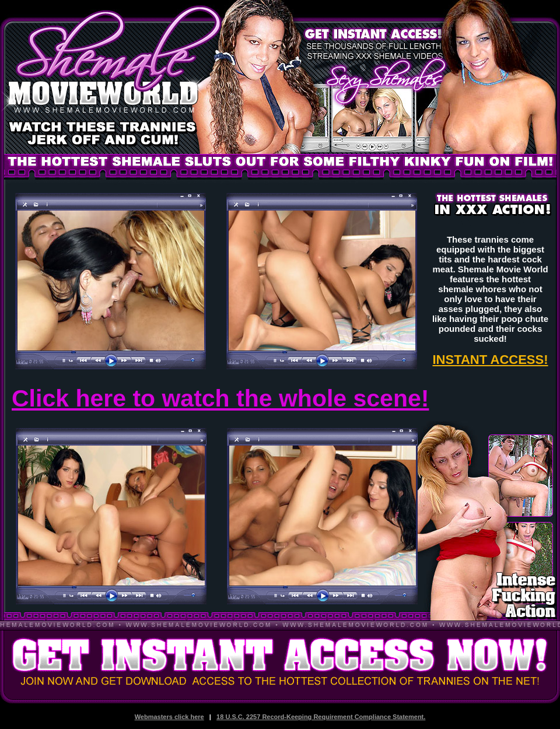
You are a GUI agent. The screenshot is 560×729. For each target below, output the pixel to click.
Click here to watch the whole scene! (220, 398)
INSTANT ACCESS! (491, 360)
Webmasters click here (169, 717)
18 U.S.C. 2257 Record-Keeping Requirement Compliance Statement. (321, 717)
